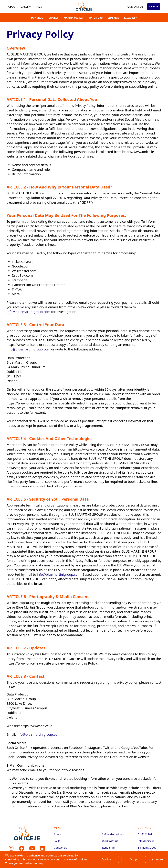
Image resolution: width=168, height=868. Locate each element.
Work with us (110, 841)
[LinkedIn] (43, 848)
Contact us (135, 7)
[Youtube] (32, 848)
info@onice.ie (146, 841)
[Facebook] (22, 848)
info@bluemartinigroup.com (28, 312)
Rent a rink (109, 848)
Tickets (154, 7)
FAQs (39, 7)
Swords (54, 18)
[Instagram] (11, 848)
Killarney (131, 18)
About (12, 7)
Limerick (113, 18)
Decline (106, 859)
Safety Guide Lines (113, 834)
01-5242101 (145, 834)
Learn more (156, 859)
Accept (134, 859)
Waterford (96, 18)
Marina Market (74, 18)
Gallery (26, 7)
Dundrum (37, 18)
